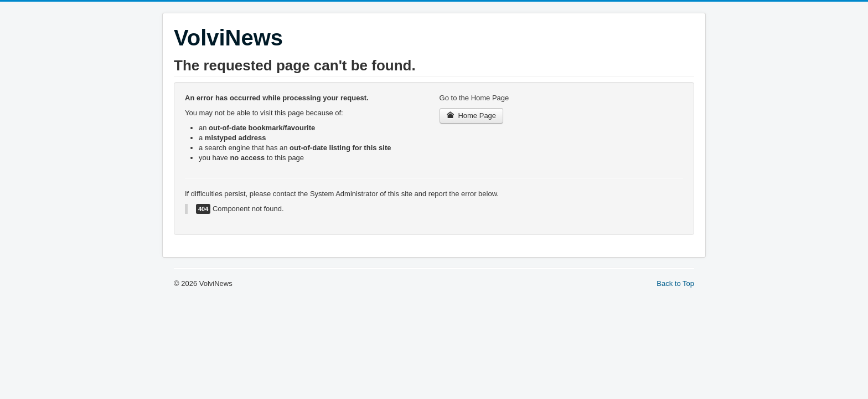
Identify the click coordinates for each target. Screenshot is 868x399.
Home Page (472, 116)
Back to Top (675, 283)
